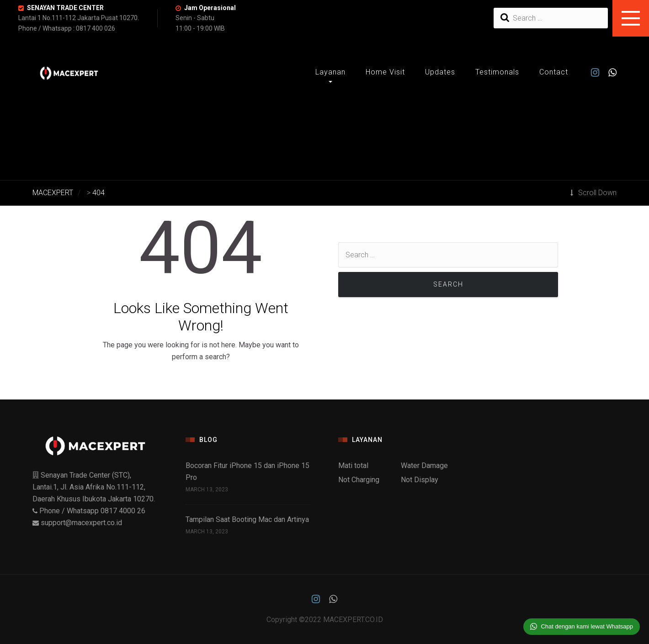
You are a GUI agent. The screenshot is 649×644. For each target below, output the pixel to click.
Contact (554, 72)
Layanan (330, 72)
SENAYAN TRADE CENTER (65, 8)
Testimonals (497, 72)
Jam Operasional (210, 8)
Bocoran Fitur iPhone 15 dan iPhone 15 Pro (247, 471)
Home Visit (385, 72)
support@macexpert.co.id (81, 523)
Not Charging (359, 480)
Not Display (420, 480)
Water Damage (424, 466)
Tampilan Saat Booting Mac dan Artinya (247, 519)
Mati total (353, 466)
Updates (440, 72)
